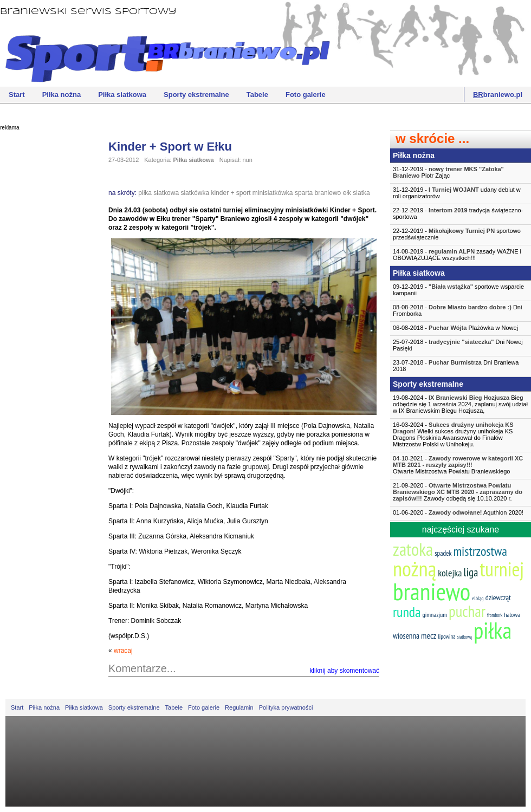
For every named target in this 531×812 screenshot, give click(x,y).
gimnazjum (435, 615)
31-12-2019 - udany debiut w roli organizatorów (457, 193)
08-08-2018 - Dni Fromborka (457, 310)
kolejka (450, 573)
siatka (361, 193)
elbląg (478, 598)
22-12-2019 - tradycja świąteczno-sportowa (458, 213)
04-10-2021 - (461, 465)
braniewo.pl (498, 95)
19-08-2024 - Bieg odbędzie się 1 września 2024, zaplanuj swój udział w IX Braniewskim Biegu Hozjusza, (460, 404)
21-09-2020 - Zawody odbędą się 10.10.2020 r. (458, 492)
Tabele (257, 95)
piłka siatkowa (158, 193)
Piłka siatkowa (122, 95)
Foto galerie (306, 95)
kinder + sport (231, 193)
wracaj (123, 651)
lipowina (447, 636)
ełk (347, 193)
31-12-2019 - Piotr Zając (448, 172)
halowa (512, 615)
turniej (502, 569)
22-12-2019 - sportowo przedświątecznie (457, 234)
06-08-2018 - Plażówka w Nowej (455, 328)
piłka (493, 630)
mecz (429, 635)
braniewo (328, 193)
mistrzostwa (480, 551)
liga (471, 572)
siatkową (465, 637)
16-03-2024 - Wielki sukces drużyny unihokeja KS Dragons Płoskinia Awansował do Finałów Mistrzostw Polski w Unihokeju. (453, 434)
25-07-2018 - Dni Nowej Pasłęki (458, 345)
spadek (443, 553)
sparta (304, 193)
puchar (467, 611)
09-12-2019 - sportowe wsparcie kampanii (458, 290)
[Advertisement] (43, 301)
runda (407, 612)
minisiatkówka (273, 193)
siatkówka (195, 193)
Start (17, 95)
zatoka (413, 549)
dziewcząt (498, 597)
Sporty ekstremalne (196, 95)
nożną (415, 569)
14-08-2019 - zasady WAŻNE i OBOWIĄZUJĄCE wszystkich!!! (457, 255)
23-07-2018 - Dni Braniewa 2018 (456, 366)
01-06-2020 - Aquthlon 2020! (458, 512)
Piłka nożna (62, 95)
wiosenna (406, 636)
